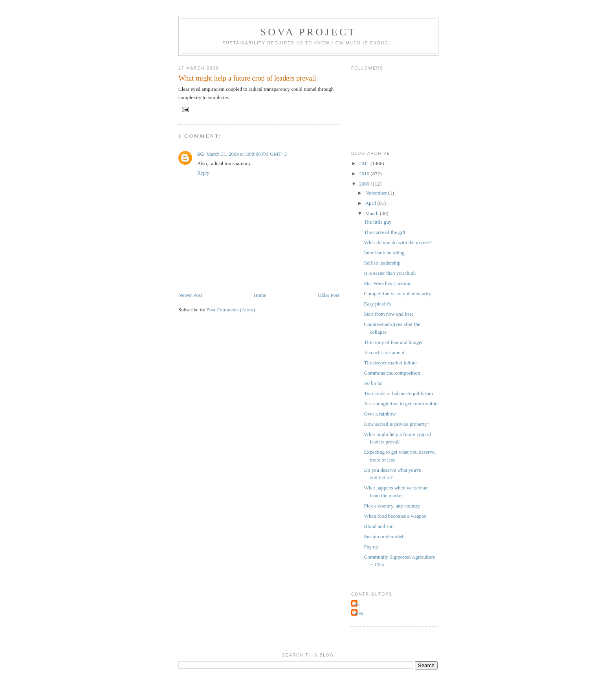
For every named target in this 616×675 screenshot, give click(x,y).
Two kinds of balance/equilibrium (398, 393)
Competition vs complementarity (397, 293)
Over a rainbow (380, 414)
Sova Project (309, 32)
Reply (203, 173)
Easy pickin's (377, 304)
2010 (365, 174)
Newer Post (190, 295)
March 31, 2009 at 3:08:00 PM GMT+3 (247, 154)
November (377, 193)
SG (201, 154)
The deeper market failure (390, 363)
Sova (358, 613)
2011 (365, 163)
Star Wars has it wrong (387, 283)
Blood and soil (379, 526)
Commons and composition (392, 373)
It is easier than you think (390, 273)
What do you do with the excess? (398, 242)
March (373, 213)
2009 (365, 184)
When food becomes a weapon (395, 516)
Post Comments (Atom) (231, 310)
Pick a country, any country (392, 506)
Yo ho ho (373, 383)
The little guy (378, 222)
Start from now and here (389, 314)
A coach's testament (384, 352)
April (371, 203)
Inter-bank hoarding (384, 253)
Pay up (371, 547)
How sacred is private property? (396, 424)
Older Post (329, 295)
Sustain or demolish (384, 536)
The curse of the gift (384, 232)
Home (260, 295)
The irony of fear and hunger (393, 342)
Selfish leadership (382, 263)
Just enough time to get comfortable (401, 404)
